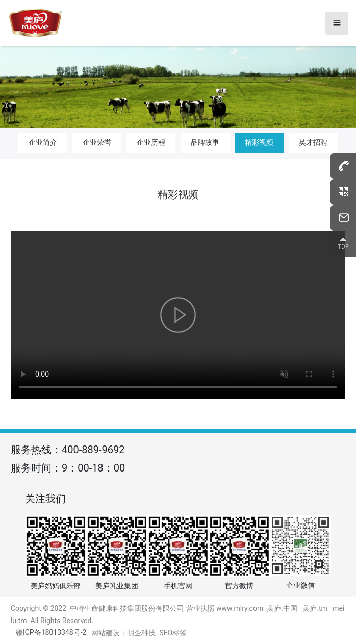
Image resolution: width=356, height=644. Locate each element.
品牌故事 (205, 142)
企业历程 (151, 142)
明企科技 (141, 633)
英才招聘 (313, 142)
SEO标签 (173, 633)
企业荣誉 (97, 142)
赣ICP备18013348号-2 (51, 632)
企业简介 (43, 142)
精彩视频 (259, 142)
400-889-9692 (93, 450)
